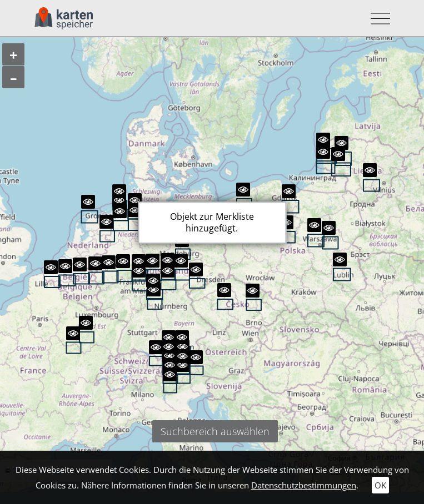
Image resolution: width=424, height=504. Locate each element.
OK (380, 485)
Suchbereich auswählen (215, 431)
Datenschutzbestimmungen (304, 485)
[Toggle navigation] (377, 19)
